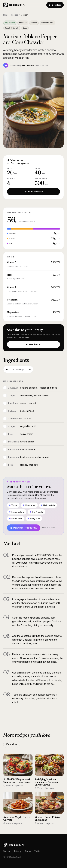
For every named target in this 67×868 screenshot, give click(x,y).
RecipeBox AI (14, 5)
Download (55, 5)
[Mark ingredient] (5, 388)
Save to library (34, 192)
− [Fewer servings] (7, 369)
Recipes (15, 15)
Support (7, 851)
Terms (28, 851)
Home (6, 15)
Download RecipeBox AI (24, 528)
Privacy (18, 851)
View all (12, 744)
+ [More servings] (30, 369)
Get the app (34, 344)
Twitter (37, 851)
